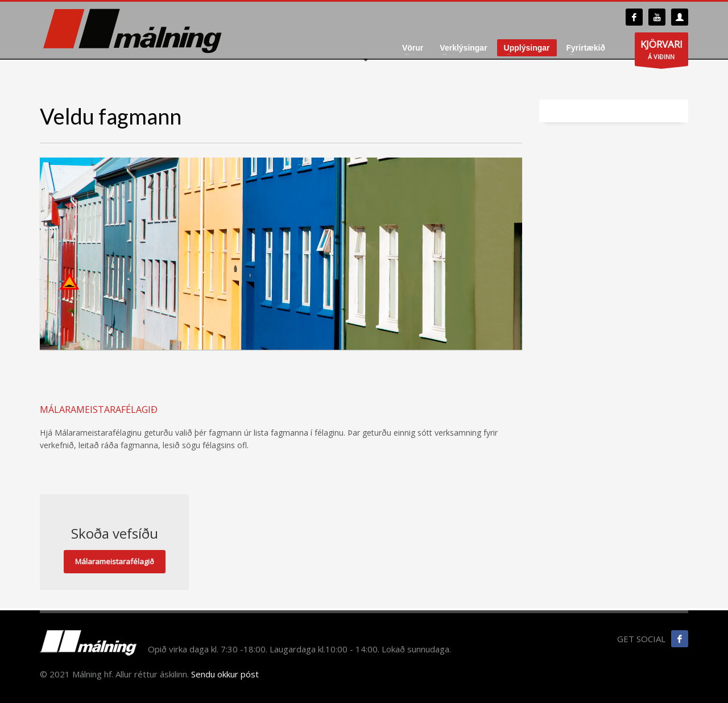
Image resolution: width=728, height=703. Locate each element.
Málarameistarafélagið (115, 561)
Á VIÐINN (661, 52)
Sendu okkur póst (225, 674)
